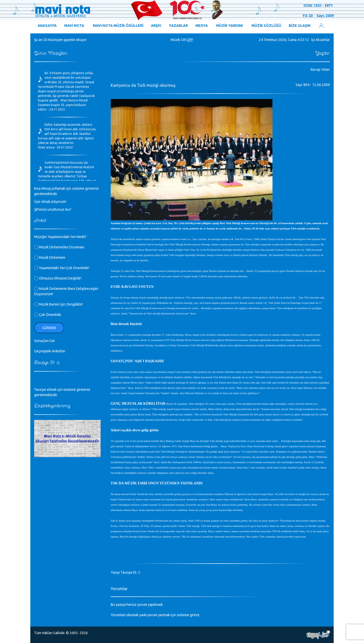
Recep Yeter (320, 70)
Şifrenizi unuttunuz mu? (53, 209)
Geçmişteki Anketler (50, 351)
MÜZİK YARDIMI (230, 26)
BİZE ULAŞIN (300, 26)
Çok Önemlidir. (48, 315)
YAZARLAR (178, 26)
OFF (190, 40)
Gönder (49, 328)
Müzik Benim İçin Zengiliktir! (59, 304)
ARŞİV (156, 26)
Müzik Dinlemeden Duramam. (60, 247)
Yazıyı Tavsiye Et (126, 572)
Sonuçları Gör (45, 341)
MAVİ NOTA (74, 26)
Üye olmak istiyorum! (50, 202)
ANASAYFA (47, 26)
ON (184, 40)
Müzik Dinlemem (50, 258)
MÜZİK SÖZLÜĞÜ (266, 26)
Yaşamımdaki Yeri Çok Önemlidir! (62, 268)
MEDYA (202, 26)
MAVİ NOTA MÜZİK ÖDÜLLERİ (118, 26)
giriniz (195, 615)
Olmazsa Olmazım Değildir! (58, 278)
